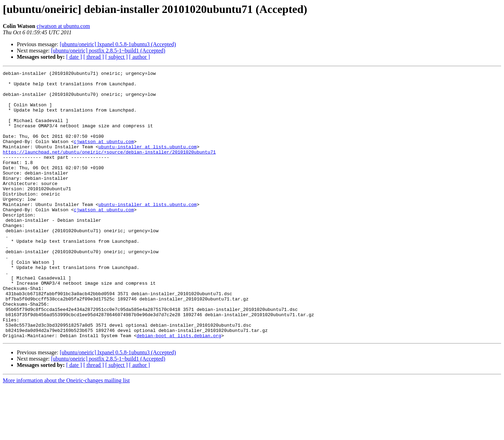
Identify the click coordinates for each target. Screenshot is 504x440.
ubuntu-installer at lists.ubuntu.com (148, 162)
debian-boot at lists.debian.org (179, 389)
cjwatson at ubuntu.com (63, 26)
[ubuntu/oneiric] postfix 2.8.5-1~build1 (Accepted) (108, 51)
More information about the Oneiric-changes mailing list (66, 434)
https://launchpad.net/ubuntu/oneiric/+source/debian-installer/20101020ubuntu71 (109, 169)
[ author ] (140, 57)
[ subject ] (117, 57)
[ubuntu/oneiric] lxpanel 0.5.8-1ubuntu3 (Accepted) (118, 44)
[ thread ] (94, 57)
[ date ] (74, 57)
